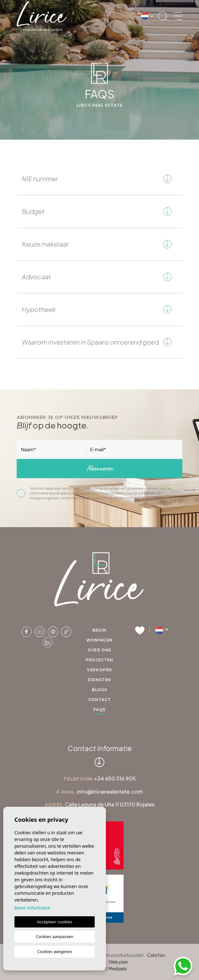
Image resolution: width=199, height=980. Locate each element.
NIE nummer (99, 179)
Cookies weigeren (55, 951)
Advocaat (99, 277)
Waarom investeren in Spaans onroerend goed (99, 342)
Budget (99, 212)
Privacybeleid (111, 493)
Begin (99, 630)
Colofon (156, 955)
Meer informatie (32, 908)
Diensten (99, 680)
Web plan (118, 962)
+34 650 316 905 (115, 778)
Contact (100, 700)
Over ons (99, 650)
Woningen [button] (99, 640)
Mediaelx (118, 968)
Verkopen (99, 670)
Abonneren (99, 468)
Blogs (99, 690)
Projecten (99, 660)
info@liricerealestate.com (110, 792)
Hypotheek (99, 310)
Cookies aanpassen (55, 936)
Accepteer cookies (55, 922)
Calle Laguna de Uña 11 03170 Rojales (110, 804)
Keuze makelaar (99, 244)
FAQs (99, 710)
